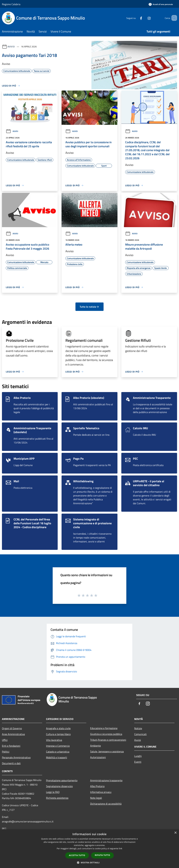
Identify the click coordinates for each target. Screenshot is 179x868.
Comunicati (140, 734)
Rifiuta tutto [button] (103, 855)
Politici (6, 752)
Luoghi (138, 756)
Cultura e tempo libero (58, 734)
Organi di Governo (12, 728)
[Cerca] (173, 18)
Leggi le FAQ (53, 792)
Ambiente (95, 746)
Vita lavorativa (54, 740)
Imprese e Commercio (58, 746)
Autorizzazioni (98, 757)
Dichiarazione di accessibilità (106, 804)
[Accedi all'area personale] (161, 4)
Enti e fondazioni (11, 746)
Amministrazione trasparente (106, 780)
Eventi (138, 762)
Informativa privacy (101, 792)
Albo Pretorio (97, 786)
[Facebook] (136, 18)
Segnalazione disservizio (59, 786)
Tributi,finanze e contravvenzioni (108, 740)
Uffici (5, 740)
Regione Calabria (11, 4)
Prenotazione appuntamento (62, 780)
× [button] (175, 833)
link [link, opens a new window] (121, 849)
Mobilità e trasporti (57, 757)
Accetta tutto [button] (77, 855)
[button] (89, 863)
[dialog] (89, 849)
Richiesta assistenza (57, 798)
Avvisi (11, 46)
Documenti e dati (11, 763)
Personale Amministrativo (16, 757)
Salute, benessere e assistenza (107, 751)
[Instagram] (144, 18)
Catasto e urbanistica (58, 752)
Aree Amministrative (13, 734)
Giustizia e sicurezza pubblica (106, 734)
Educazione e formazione (104, 728)
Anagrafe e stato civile (58, 728)
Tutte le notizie (89, 307)
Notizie (138, 728)
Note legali (96, 798)
